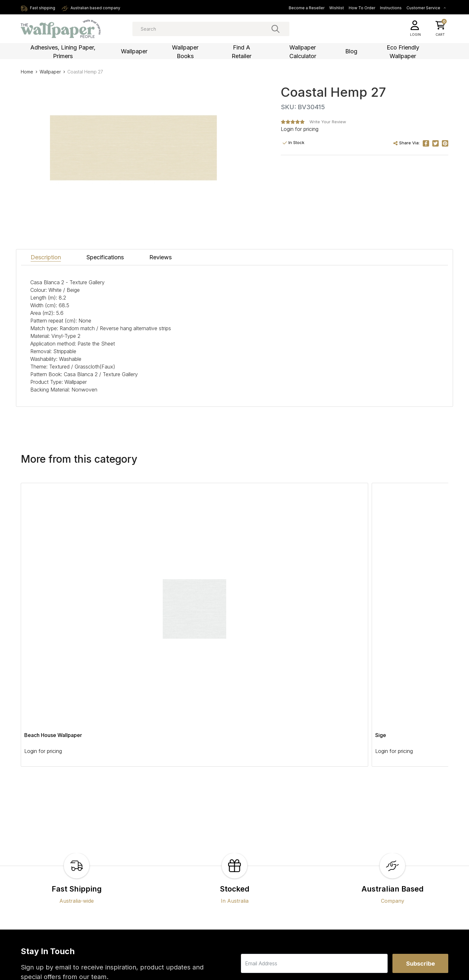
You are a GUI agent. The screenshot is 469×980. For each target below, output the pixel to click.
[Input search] (211, 29)
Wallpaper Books (185, 52)
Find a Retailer (242, 52)
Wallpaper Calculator (303, 52)
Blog (351, 51)
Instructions (391, 8)
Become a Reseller (307, 8)
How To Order (362, 8)
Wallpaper (134, 51)
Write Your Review (328, 122)
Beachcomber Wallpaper (314, 549)
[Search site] (275, 29)
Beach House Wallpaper (53, 549)
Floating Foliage (389, 549)
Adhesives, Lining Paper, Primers (63, 52)
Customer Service (426, 8)
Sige (116, 549)
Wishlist (337, 8)
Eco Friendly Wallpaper (403, 52)
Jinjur (204, 549)
